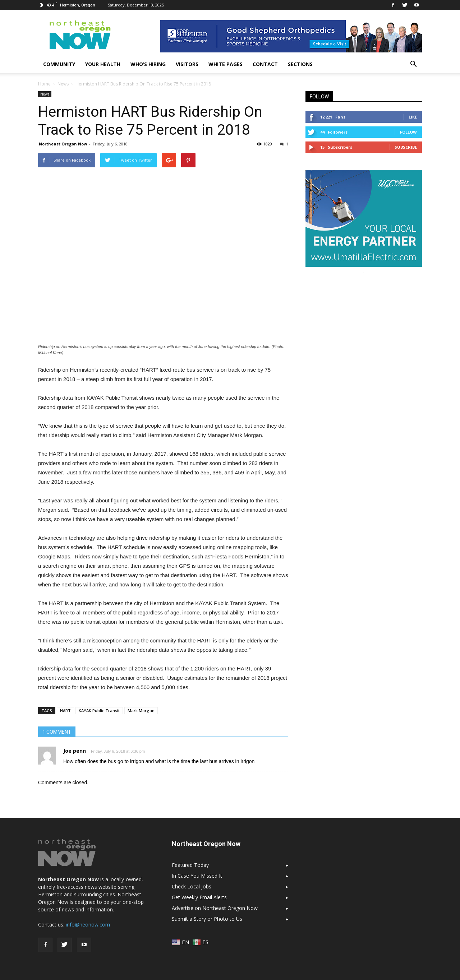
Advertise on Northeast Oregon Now (215, 908)
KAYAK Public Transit (99, 710)
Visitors (187, 64)
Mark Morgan (141, 710)
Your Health (103, 64)
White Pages (226, 64)
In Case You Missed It (197, 876)
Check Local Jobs (192, 886)
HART (65, 710)
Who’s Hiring (148, 64)
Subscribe (406, 147)
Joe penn (75, 751)
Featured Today (190, 865)
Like (413, 117)
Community (59, 64)
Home (44, 84)
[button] (413, 64)
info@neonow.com (88, 925)
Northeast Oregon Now (63, 144)
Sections (300, 64)
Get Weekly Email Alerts (199, 897)
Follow (408, 132)
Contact (265, 64)
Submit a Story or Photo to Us (207, 919)
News (45, 94)
